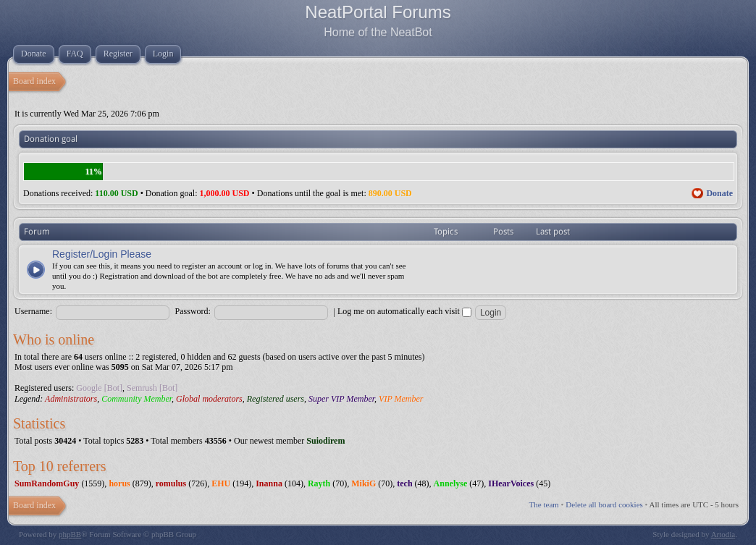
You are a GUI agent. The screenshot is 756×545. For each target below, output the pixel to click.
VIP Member (401, 399)
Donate (719, 193)
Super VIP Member (341, 399)
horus (119, 483)
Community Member (136, 399)
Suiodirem (325, 441)
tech (404, 483)
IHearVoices (511, 483)
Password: (193, 311)
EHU (221, 483)
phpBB (70, 534)
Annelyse (451, 483)
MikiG (364, 483)
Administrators (71, 399)
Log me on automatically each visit (404, 311)
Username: (33, 311)
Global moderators (209, 399)
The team (544, 504)
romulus (171, 483)
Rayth (319, 483)
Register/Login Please (102, 254)
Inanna (269, 483)
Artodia (723, 534)
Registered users (276, 399)
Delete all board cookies (604, 504)
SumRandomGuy (47, 483)
